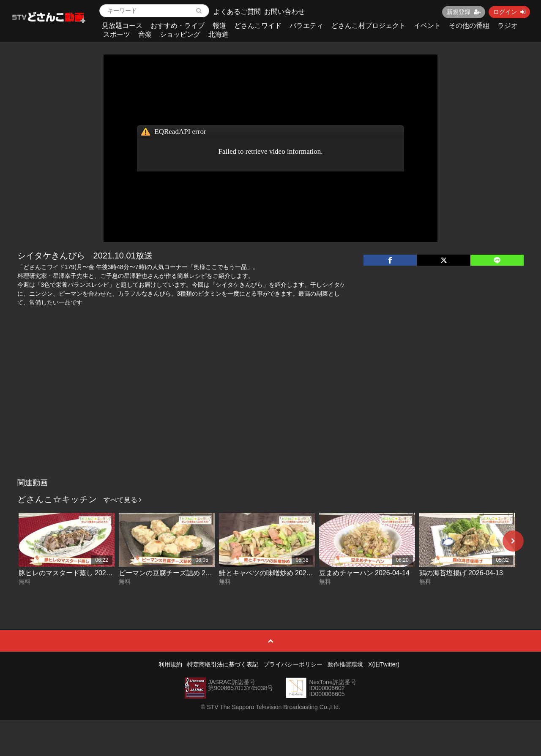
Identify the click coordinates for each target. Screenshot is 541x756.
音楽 (145, 34)
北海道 (219, 34)
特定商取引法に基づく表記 (223, 664)
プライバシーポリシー (293, 664)
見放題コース (122, 26)
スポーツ (117, 34)
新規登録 (464, 12)
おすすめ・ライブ (178, 26)
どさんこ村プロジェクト (369, 26)
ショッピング (180, 34)
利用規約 (170, 664)
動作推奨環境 (345, 664)
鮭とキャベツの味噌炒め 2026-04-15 (274, 573)
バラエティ (306, 26)
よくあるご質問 (237, 12)
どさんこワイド (258, 26)
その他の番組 (469, 26)
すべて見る (123, 500)
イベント (427, 26)
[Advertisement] (271, 411)
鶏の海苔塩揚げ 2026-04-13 (461, 573)
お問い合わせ (284, 12)
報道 (219, 26)
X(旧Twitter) (384, 664)
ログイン (509, 12)
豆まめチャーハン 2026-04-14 (364, 573)
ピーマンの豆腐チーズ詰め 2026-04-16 (178, 573)
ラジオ (508, 26)
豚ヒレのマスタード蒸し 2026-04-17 (74, 573)
